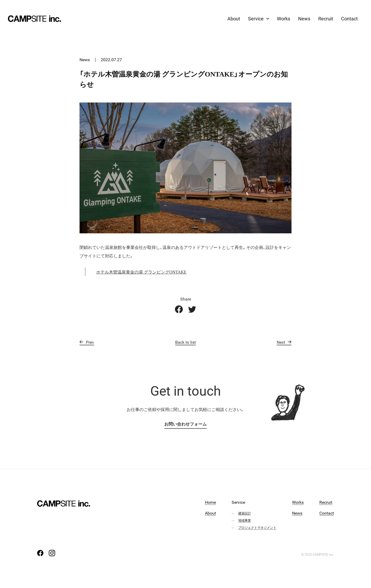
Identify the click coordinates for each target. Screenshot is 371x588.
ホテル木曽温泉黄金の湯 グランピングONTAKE (141, 277)
